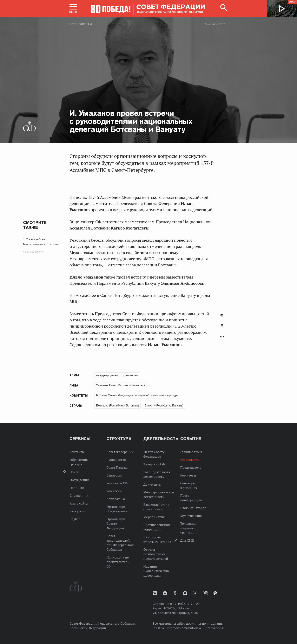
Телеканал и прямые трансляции (189, 528)
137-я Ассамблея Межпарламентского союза (41, 242)
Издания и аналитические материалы (157, 571)
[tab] (222, 328)
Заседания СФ (154, 464)
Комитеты (188, 475)
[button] (73, 8)
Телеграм (195, 593)
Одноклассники (222, 326)
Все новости (81, 24)
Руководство (116, 460)
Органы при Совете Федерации (116, 523)
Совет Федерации (120, 452)
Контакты (77, 452)
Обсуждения (79, 480)
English (75, 519)
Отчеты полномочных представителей (156, 554)
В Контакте (222, 315)
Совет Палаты (117, 467)
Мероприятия (154, 517)
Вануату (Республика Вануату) (164, 405)
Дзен (165, 593)
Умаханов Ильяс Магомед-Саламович (121, 385)
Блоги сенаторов (193, 508)
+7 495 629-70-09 (186, 604)
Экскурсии (78, 511)
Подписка (77, 488)
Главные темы (191, 452)
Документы (152, 484)
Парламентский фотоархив (215, 593)
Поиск (74, 472)
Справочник (79, 495)
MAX (185, 593)
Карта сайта (79, 503)
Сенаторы (114, 475)
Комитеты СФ (117, 483)
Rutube (205, 593)
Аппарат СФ (116, 499)
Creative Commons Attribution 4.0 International (189, 628)
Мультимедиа (191, 516)
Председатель (191, 467)
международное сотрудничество (117, 375)
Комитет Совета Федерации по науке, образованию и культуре (137, 395)
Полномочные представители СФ (118, 562)
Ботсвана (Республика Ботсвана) (117, 405)
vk (155, 593)
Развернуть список (222, 337)
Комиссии (114, 491)
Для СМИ (187, 540)
